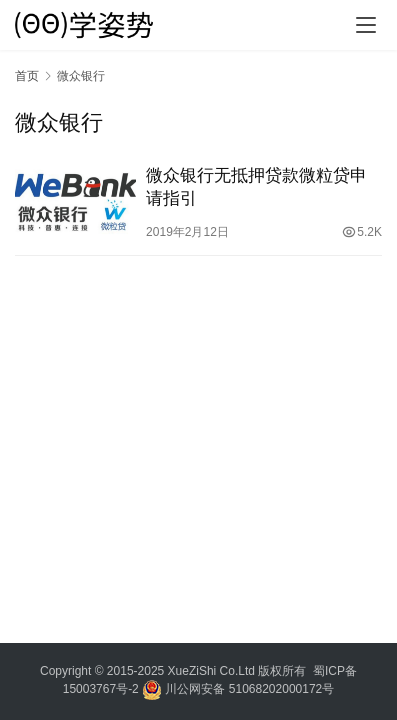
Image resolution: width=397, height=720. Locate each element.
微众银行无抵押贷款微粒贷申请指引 (256, 187)
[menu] (366, 25)
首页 (27, 76)
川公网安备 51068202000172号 (249, 689)
